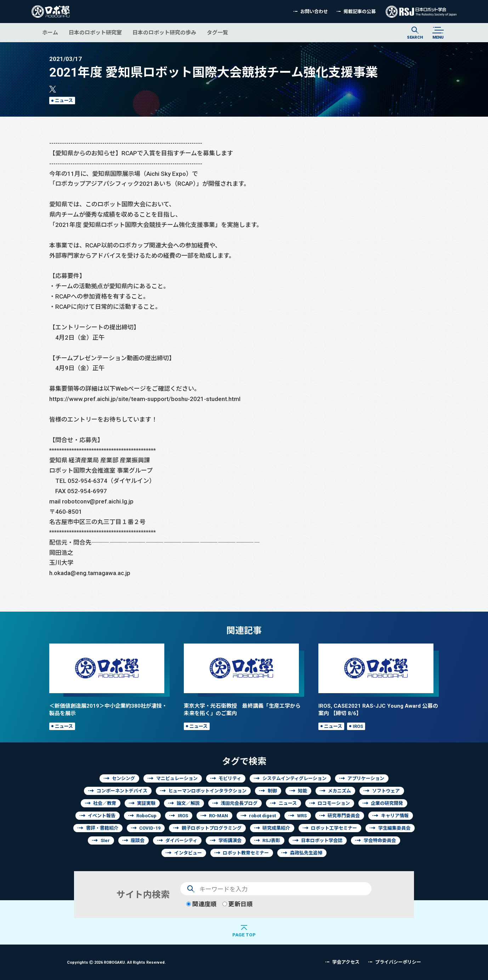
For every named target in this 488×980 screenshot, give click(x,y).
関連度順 (201, 904)
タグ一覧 (217, 32)
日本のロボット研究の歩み (164, 32)
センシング (123, 778)
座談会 (138, 840)
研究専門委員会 (344, 816)
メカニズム (339, 791)
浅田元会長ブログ (239, 803)
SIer (105, 840)
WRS (302, 816)
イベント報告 (102, 816)
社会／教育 (105, 803)
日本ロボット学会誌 (322, 840)
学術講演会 (230, 840)
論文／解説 (188, 803)
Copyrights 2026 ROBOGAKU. (116, 962)
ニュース (64, 101)
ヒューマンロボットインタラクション (207, 791)
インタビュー (188, 853)
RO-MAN (219, 816)
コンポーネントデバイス (122, 791)
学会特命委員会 (380, 840)
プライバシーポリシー (398, 962)
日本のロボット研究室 (95, 32)
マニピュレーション (177, 778)
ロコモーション (334, 803)
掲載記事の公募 (360, 12)
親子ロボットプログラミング (212, 828)
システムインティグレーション (294, 778)
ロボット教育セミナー (246, 853)
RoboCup (146, 816)
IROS (358, 726)
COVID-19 (150, 828)
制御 (272, 791)
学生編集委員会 (394, 828)
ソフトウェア (386, 791)
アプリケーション (366, 778)
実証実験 (146, 803)
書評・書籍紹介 (102, 828)
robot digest (262, 816)
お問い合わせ (314, 12)
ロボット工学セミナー (334, 828)
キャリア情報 (395, 816)
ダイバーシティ (181, 840)
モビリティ (230, 778)
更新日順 (237, 904)
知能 (302, 791)
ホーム (50, 32)
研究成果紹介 (276, 828)
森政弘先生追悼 (306, 853)
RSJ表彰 (271, 840)
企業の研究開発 (387, 803)
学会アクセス (346, 962)
